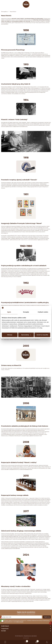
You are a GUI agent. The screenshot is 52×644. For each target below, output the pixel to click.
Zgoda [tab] (9, 312)
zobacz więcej (20, 622)
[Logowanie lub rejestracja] (47, 642)
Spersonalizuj (26, 335)
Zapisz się (47, 617)
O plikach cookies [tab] (43, 312)
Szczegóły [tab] (26, 312)
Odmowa (10, 335)
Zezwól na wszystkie (42, 335)
